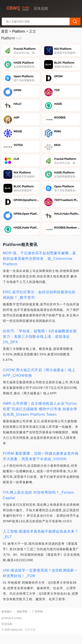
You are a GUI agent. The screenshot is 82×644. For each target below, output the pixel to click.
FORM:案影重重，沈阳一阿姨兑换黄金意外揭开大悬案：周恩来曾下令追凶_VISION (41, 464)
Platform (19, 31)
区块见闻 (30, 638)
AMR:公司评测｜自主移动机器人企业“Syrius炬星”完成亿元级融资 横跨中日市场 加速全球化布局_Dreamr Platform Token (40, 417)
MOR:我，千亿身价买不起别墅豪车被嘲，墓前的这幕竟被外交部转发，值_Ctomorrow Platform (39, 267)
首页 (5, 31)
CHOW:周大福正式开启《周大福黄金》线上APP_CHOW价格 (39, 381)
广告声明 (37, 620)
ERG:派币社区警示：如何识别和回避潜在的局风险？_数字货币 (39, 303)
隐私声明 (22, 620)
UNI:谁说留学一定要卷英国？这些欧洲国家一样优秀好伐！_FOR (40, 581)
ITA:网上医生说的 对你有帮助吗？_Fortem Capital (38, 503)
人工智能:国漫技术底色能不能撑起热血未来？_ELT (41, 542)
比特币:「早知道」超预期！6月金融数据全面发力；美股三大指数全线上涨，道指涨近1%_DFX (40, 344)
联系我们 (7, 620)
